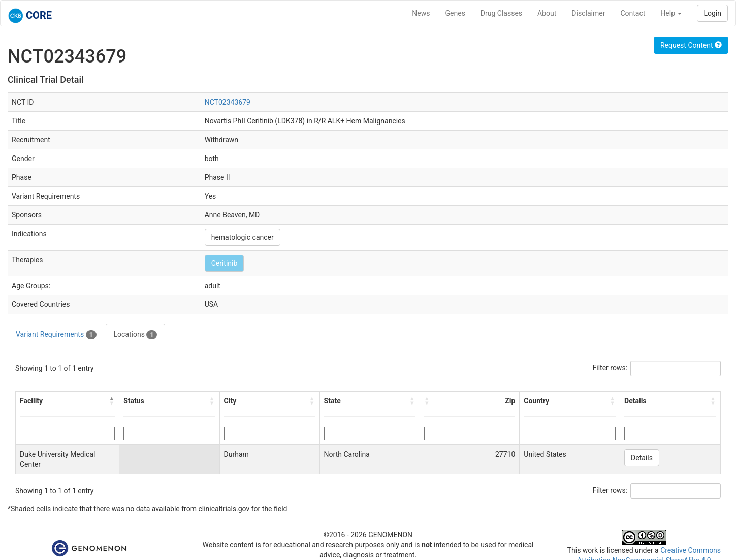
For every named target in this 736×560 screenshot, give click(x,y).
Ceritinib (225, 263)
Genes (455, 13)
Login (712, 13)
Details (642, 458)
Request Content (691, 45)
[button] (112, 401)
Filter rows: (610, 368)
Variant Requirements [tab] (56, 335)
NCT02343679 (228, 102)
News (421, 13)
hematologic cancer (243, 237)
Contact (633, 13)
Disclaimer (588, 13)
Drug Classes (501, 13)
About (547, 13)
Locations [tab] (136, 335)
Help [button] (671, 13)
